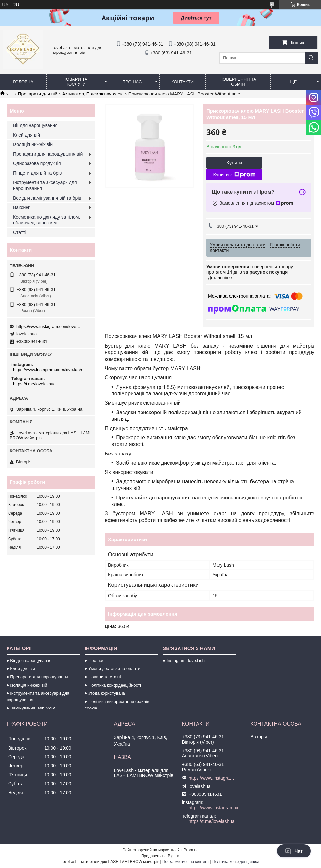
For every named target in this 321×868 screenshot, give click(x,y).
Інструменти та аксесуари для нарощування (45, 185)
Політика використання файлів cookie (117, 705)
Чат (294, 851)
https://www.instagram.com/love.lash (49, 326)
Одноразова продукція (37, 163)
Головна (23, 82)
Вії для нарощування (35, 125)
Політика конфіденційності (115, 685)
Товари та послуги (75, 82)
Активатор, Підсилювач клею (93, 94)
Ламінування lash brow (32, 708)
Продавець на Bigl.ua (160, 856)
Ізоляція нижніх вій (33, 144)
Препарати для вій (38, 94)
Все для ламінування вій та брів (47, 198)
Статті (20, 232)
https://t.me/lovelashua (34, 384)
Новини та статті (105, 677)
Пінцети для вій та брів (38, 173)
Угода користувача (107, 693)
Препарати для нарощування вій (48, 154)
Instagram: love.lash (186, 660)
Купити (234, 163)
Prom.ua (191, 850)
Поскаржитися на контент (186, 862)
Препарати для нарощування (39, 677)
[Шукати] (311, 58)
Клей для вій (27, 135)
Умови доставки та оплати (114, 669)
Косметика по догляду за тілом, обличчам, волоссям (47, 220)
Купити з (234, 175)
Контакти (182, 82)
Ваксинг (21, 207)
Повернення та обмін (238, 82)
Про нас (132, 82)
